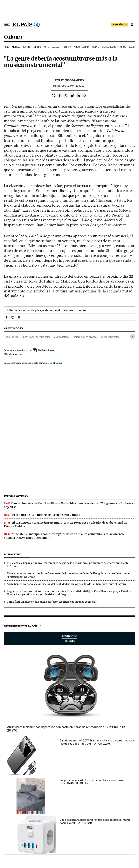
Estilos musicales (110, 337)
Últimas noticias (16, 496)
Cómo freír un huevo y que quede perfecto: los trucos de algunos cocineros (52, 602)
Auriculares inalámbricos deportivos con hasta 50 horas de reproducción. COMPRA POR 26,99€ (66, 729)
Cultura (13, 37)
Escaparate (69, 638)
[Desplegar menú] (7, 25)
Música (16, 47)
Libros (37, 47)
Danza (55, 47)
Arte (46, 47)
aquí (59, 363)
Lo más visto (13, 554)
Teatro (27, 47)
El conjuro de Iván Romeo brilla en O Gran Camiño (46, 515)
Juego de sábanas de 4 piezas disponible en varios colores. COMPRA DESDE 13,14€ (93, 782)
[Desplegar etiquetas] (132, 336)
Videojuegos (109, 47)
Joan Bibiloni (12, 337)
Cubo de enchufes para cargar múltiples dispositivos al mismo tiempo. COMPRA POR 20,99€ (95, 821)
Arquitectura (82, 47)
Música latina (61, 337)
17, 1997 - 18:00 (74, 86)
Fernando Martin (70, 80)
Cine (7, 47)
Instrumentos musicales (36, 337)
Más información (13, 354)
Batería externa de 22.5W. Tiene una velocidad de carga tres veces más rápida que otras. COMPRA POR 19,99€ (97, 742)
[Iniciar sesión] (132, 25)
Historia (66, 47)
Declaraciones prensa (84, 337)
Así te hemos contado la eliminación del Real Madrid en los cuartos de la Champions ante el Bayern (66, 584)
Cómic (96, 47)
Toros (123, 47)
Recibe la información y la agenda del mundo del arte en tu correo (48, 310)
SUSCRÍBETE (120, 25)
